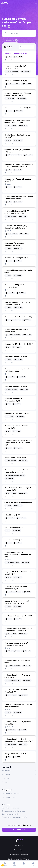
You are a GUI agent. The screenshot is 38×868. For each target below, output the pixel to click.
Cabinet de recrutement (11, 793)
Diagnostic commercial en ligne (14, 811)
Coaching (6, 778)
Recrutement (7, 770)
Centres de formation (10, 797)
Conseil (5, 782)
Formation (6, 774)
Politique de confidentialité (19, 854)
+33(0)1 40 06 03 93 (14, 825)
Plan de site (19, 845)
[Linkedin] (27, 825)
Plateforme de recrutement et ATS (15, 817)
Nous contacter (19, 830)
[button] (4, 865)
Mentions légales (19, 850)
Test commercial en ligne (11, 814)
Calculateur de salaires (10, 808)
